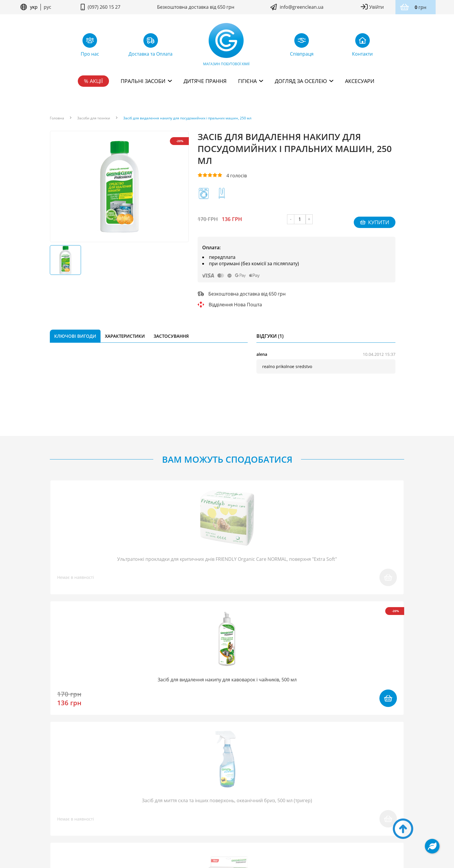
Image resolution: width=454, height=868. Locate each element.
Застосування (171, 330)
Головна (57, 118)
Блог (112, 795)
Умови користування (197, 819)
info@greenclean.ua (302, 7)
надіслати (302, 706)
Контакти (363, 795)
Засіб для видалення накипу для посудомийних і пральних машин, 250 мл (187, 118)
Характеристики (125, 330)
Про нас (88, 795)
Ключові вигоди (75, 330)
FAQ (131, 795)
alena (262, 348)
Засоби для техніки (94, 118)
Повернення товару (201, 795)
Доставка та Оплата (258, 795)
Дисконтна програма (317, 795)
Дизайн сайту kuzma (227, 836)
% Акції (93, 81)
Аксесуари (360, 81)
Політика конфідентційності (250, 819)
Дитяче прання (205, 81)
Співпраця (156, 795)
